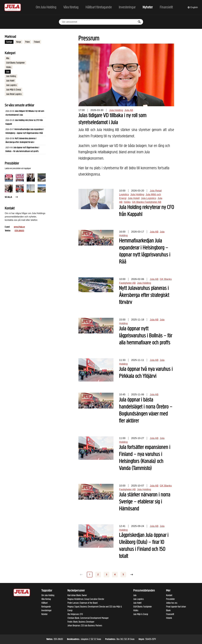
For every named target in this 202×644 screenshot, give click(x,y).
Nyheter (44, 614)
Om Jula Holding (48, 595)
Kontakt (169, 595)
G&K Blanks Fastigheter (15, 63)
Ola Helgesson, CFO (75, 614)
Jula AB (129, 110)
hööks (127, 202)
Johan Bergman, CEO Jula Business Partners (85, 626)
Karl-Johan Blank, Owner (77, 595)
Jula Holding (11, 76)
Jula (8, 72)
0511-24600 (19, 231)
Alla (8, 58)
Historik (169, 618)
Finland (37, 42)
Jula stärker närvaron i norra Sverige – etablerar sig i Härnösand (145, 502)
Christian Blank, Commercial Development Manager (88, 618)
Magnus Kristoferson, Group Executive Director (86, 599)
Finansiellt (170, 614)
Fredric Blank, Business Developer (81, 622)
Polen (27, 42)
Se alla (12, 197)
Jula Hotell (10, 81)
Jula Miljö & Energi (14, 90)
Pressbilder (170, 599)
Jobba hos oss (172, 603)
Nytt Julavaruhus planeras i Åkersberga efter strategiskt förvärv (144, 295)
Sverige (9, 42)
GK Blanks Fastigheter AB (147, 202)
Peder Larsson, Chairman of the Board (82, 603)
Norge (19, 42)
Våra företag (46, 599)
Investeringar (46, 610)
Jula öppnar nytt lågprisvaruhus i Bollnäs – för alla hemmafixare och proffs (146, 336)
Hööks (9, 67)
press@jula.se (19, 227)
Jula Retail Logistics (14, 94)
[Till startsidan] (13, 7)
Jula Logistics (11, 85)
